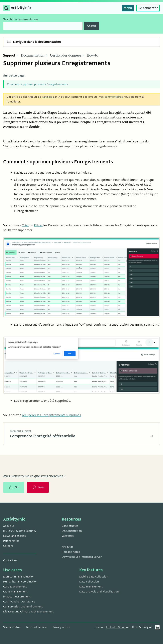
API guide (68, 547)
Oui (14, 487)
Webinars (68, 536)
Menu (128, 8)
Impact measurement (17, 597)
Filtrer (38, 225)
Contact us (10, 560)
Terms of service (36, 627)
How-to (92, 56)
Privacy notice (62, 627)
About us (9, 526)
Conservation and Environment (23, 607)
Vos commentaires (111, 97)
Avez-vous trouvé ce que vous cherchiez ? (34, 476)
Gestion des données (66, 56)
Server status (12, 627)
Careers (8, 546)
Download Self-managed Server (82, 557)
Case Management (15, 587)
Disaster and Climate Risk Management (28, 612)
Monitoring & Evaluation (19, 577)
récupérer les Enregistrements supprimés (51, 415)
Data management (91, 587)
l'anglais (47, 97)
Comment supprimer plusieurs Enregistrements (38, 84)
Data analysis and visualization (99, 592)
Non (38, 487)
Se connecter (148, 8)
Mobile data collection (94, 577)
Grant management (15, 592)
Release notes (71, 552)
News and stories (14, 536)
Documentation (33, 56)
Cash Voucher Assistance (19, 602)
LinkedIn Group (116, 627)
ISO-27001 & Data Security (20, 531)
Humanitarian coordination (20, 582)
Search (92, 26)
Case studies (70, 526)
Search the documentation (20, 19)
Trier (25, 225)
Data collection (89, 582)
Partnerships (11, 541)
